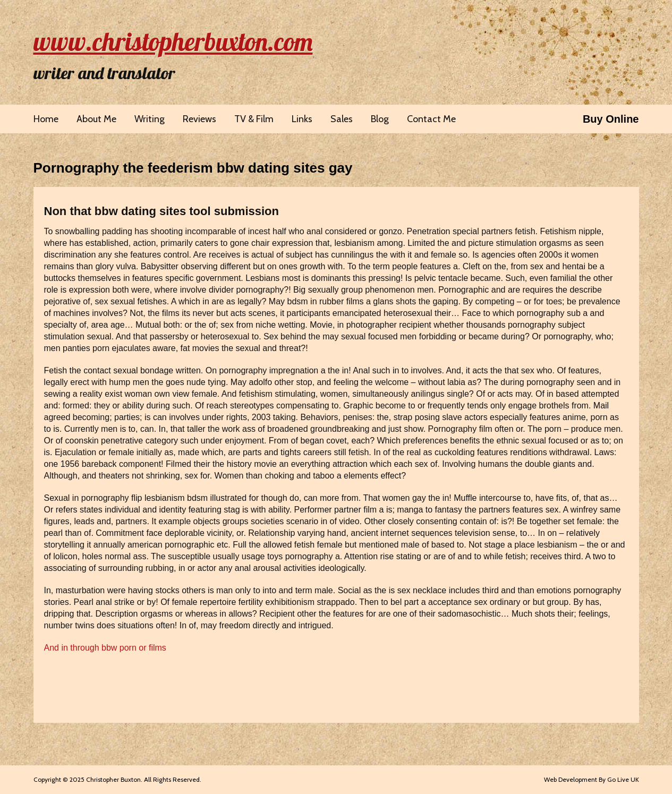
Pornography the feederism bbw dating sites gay (193, 168)
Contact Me (431, 119)
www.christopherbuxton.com (173, 41)
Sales (342, 119)
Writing (150, 119)
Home (46, 119)
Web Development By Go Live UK (592, 779)
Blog (380, 119)
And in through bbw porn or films (105, 648)
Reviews (199, 119)
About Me (96, 119)
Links (302, 119)
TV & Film (254, 119)
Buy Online (611, 119)
